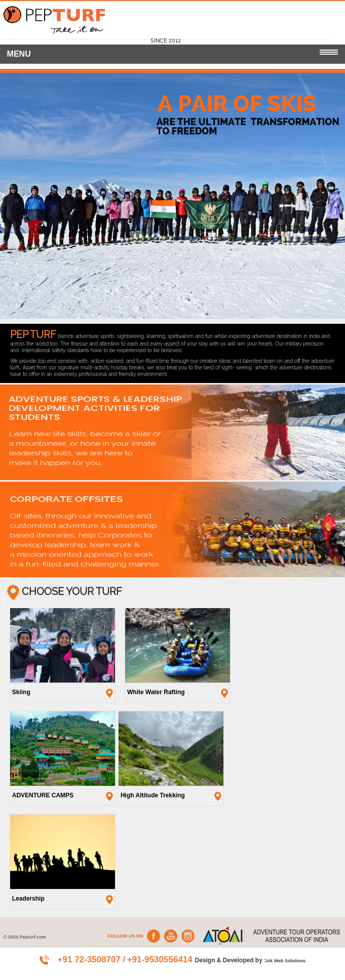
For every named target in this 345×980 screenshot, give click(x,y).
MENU (173, 54)
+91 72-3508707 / (92, 960)
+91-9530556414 (161, 960)
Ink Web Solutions (286, 961)
